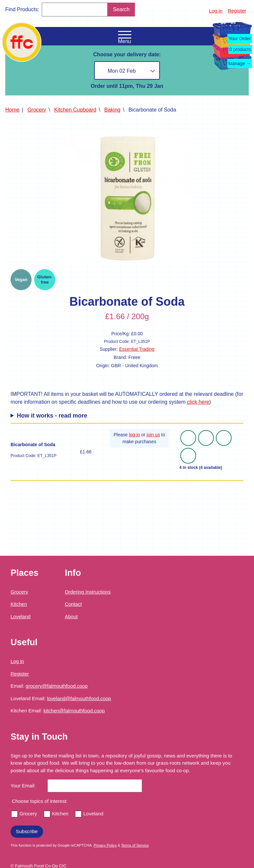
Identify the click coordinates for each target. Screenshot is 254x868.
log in (134, 435)
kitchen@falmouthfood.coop (74, 711)
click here (198, 402)
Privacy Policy (105, 845)
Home (12, 110)
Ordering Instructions (88, 592)
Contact (73, 604)
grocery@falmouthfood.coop (57, 686)
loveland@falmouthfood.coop (79, 698)
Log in (216, 11)
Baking (112, 110)
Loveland (21, 616)
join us (153, 435)
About (71, 616)
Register (237, 11)
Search (121, 9)
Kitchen (19, 604)
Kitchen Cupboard (75, 110)
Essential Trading (137, 349)
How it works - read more (52, 416)
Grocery (37, 110)
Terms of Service (135, 845)
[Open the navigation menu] (125, 35)
